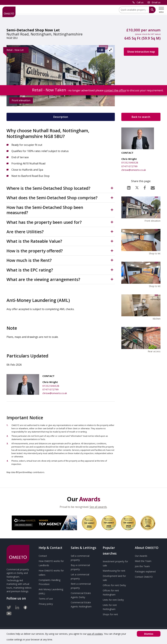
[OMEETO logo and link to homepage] (9, 12)
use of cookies (95, 634)
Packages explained (145, 572)
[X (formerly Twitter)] (137, 187)
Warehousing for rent (114, 571)
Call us (140, 2)
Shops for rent (110, 614)
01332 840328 (51, 386)
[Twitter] (9, 607)
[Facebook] (145, 187)
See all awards (98, 507)
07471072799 (50, 389)
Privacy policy (46, 604)
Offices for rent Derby (114, 585)
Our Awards (141, 556)
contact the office (115, 90)
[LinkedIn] (129, 187)
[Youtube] (9, 613)
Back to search (141, 117)
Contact (43, 556)
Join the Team (142, 566)
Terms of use (46, 599)
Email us (156, 2)
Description (61, 117)
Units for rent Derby (113, 600)
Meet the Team (143, 561)
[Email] (153, 187)
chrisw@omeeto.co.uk (55, 393)
